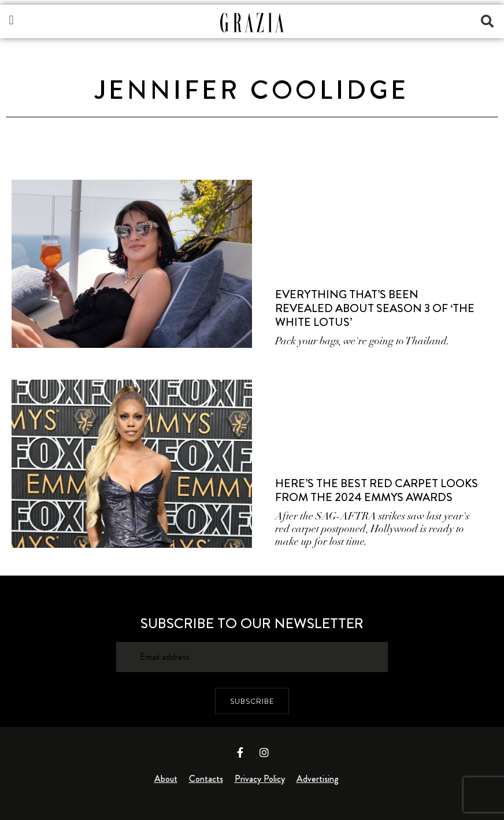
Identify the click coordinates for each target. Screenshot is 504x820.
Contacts (206, 779)
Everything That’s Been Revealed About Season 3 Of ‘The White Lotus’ (375, 308)
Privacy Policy (260, 779)
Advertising (318, 779)
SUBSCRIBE (252, 701)
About (166, 779)
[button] (11, 20)
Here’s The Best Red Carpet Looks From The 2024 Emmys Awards (377, 490)
